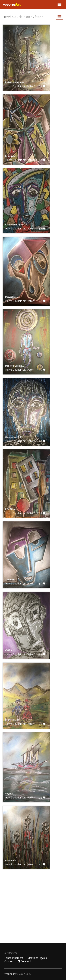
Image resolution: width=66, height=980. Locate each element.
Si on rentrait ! (12, 720)
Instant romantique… (15, 82)
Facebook (25, 961)
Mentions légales (37, 958)
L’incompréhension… (15, 225)
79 (42, 441)
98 (42, 798)
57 (42, 229)
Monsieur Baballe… (15, 366)
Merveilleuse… (12, 297)
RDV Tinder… (11, 509)
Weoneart (10, 974)
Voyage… (10, 794)
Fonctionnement (14, 958)
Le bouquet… (12, 156)
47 (42, 301)
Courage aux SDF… (14, 437)
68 (42, 513)
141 (41, 864)
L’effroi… (10, 650)
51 (42, 584)
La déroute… (11, 861)
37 (42, 654)
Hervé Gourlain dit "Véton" (23, 17)
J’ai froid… (10, 580)
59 (42, 86)
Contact (9, 961)
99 (42, 160)
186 (41, 370)
